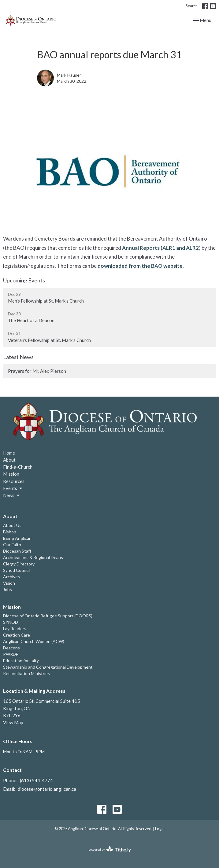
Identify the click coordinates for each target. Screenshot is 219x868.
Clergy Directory (19, 564)
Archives (11, 577)
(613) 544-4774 (36, 780)
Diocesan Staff (17, 551)
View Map (13, 722)
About (9, 460)
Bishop (10, 532)
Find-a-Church (18, 467)
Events (13, 488)
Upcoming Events (24, 280)
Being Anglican (17, 538)
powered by (110, 850)
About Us (12, 525)
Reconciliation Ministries (26, 673)
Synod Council (17, 570)
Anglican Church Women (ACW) (34, 641)
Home (9, 453)
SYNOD (11, 622)
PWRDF (11, 654)
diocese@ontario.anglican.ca (47, 789)
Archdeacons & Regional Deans (33, 557)
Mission (11, 474)
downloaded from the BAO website (140, 266)
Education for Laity (21, 661)
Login (160, 829)
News (12, 496)
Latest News (18, 357)
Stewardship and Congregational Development (48, 667)
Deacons (11, 648)
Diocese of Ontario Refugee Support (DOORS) (48, 616)
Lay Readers (15, 628)
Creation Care (17, 635)
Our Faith (12, 545)
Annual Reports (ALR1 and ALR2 (160, 248)
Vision (9, 583)
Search (192, 6)
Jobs (7, 589)
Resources (14, 481)
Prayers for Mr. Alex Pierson (37, 371)
